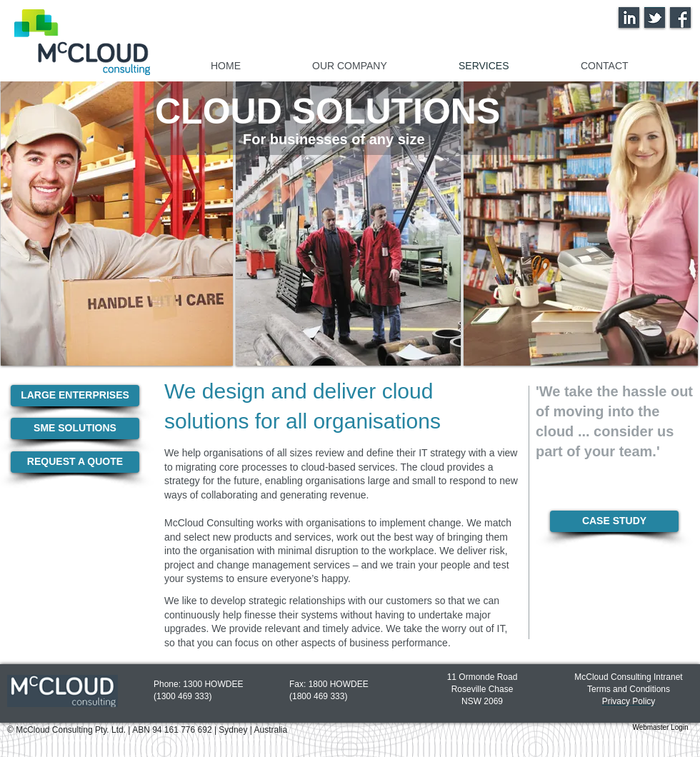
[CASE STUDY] (614, 521)
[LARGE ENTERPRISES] (75, 396)
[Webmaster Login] (660, 728)
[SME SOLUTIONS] (75, 428)
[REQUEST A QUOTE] (75, 462)
